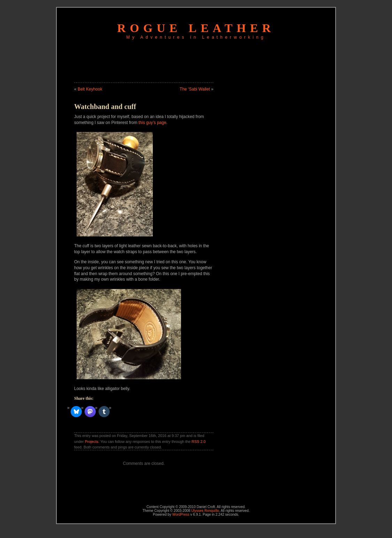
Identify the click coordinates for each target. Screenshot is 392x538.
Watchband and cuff (105, 107)
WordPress (181, 514)
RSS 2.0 (198, 442)
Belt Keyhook (90, 89)
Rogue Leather (196, 28)
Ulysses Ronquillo (205, 511)
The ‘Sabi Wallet (195, 89)
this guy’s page (152, 123)
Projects (92, 442)
